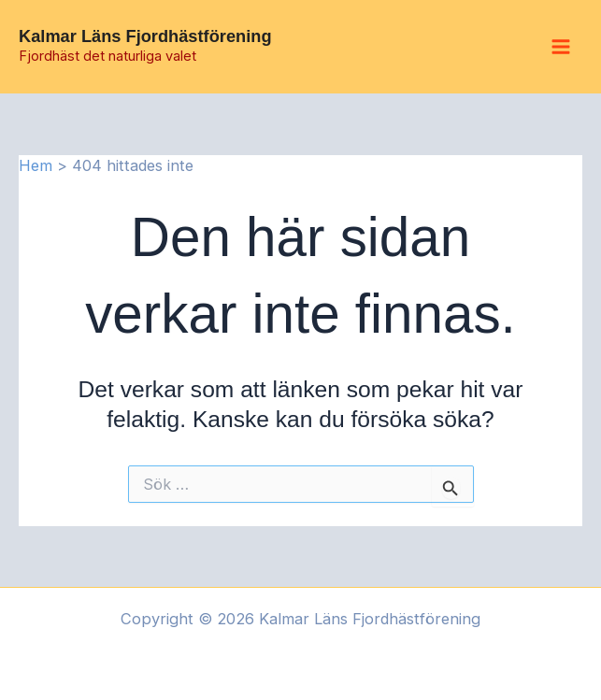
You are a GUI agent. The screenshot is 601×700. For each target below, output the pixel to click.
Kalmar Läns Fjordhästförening (145, 36)
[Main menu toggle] (560, 47)
